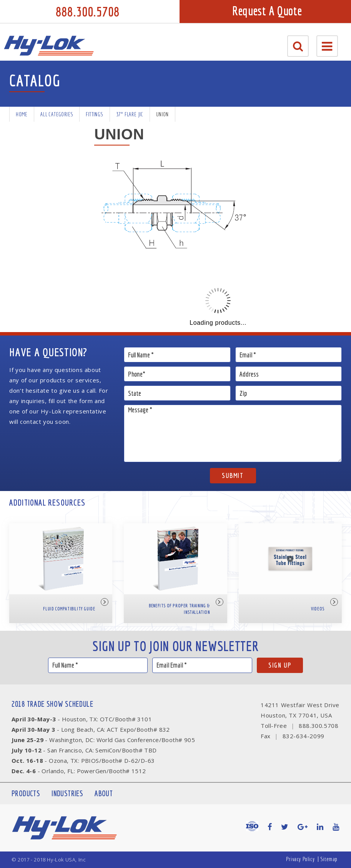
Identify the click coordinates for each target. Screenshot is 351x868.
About (104, 793)
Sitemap (329, 859)
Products (26, 793)
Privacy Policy (300, 859)
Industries (67, 793)
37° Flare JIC (130, 114)
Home (22, 114)
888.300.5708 (88, 12)
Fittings (94, 114)
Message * (233, 433)
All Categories (57, 114)
